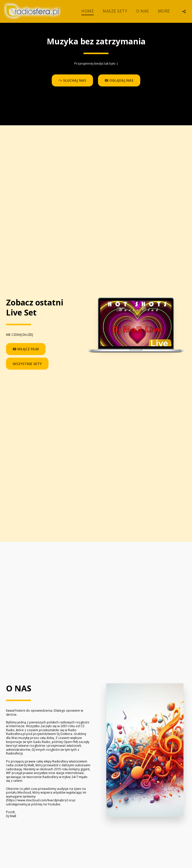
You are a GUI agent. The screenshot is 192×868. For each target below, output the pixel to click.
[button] (184, 11)
